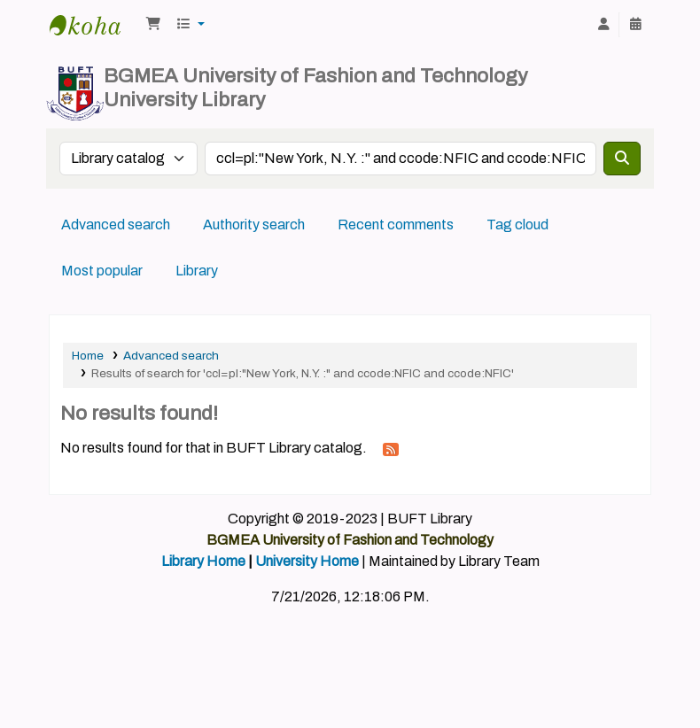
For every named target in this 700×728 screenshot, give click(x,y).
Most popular (102, 271)
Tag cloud (517, 225)
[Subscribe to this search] (391, 449)
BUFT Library (94, 25)
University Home (307, 561)
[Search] (622, 159)
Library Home (203, 561)
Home (88, 356)
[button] (153, 25)
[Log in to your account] (603, 25)
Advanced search (116, 225)
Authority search (254, 225)
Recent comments (396, 225)
